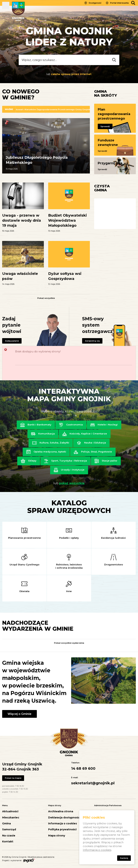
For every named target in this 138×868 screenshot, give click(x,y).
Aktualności (10, 811)
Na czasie (9, 836)
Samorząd (9, 829)
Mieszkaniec (11, 818)
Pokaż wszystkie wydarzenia (69, 643)
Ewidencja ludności (113, 538)
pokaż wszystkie (72, 483)
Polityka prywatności (62, 829)
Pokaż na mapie (13, 778)
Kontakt (8, 842)
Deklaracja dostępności (64, 818)
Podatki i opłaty (69, 538)
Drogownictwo (114, 564)
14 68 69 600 (83, 768)
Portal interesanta (119, 3)
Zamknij (124, 858)
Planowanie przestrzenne (24, 538)
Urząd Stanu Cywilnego (24, 564)
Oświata (24, 591)
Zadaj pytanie (12, 341)
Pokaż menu (6, 5)
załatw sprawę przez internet (71, 74)
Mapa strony (57, 836)
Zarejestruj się (92, 341)
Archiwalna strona (61, 811)
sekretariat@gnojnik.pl (93, 783)
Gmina (6, 824)
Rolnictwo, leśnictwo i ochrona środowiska (69, 566)
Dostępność (95, 3)
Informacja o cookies (63, 824)
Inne (69, 591)
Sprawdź (105, 126)
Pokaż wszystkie (46, 298)
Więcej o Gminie (19, 714)
